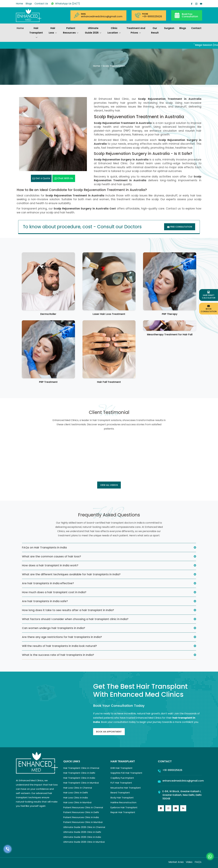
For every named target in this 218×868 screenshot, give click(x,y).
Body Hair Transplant (122, 798)
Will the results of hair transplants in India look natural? (59, 646)
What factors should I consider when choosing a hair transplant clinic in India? (75, 619)
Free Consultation (180, 227)
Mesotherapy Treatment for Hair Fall (170, 335)
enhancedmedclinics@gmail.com (102, 17)
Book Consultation (209, 309)
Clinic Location (114, 31)
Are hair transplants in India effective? (48, 583)
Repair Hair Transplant (123, 812)
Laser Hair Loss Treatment (109, 314)
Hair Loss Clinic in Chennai (78, 788)
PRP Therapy (170, 314)
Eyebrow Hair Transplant (124, 807)
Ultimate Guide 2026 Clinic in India (82, 837)
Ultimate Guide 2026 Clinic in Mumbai (84, 842)
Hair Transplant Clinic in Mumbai (81, 783)
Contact (196, 28)
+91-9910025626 (152, 17)
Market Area (176, 862)
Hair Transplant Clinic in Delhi (79, 773)
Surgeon (169, 28)
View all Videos (109, 485)
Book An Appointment (109, 732)
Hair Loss (53, 31)
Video (189, 862)
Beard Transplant (120, 793)
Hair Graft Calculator (209, 295)
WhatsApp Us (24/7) (65, 4)
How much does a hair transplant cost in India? (54, 592)
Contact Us (41, 4)
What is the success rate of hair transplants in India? (58, 655)
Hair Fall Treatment (109, 382)
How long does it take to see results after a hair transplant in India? (68, 610)
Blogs (29, 4)
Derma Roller (48, 314)
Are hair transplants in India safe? (45, 601)
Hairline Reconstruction (123, 802)
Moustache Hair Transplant (126, 788)
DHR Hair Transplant (121, 768)
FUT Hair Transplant (121, 783)
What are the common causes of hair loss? (51, 556)
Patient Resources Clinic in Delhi (81, 812)
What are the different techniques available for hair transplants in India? (71, 574)
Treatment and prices (136, 31)
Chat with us (64, 178)
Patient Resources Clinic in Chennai (83, 807)
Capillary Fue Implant (122, 778)
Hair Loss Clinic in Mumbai (77, 802)
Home (19, 4)
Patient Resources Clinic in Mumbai (83, 822)
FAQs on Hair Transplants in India (44, 547)
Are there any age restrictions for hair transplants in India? (62, 637)
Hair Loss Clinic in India (76, 798)
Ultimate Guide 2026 (93, 31)
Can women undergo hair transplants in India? (54, 628)
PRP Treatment (48, 382)
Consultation (190, 15)
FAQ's (198, 862)
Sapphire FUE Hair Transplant (126, 773)
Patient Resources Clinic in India (81, 817)
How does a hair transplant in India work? (50, 565)
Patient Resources (71, 31)
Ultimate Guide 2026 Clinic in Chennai (84, 827)
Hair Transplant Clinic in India (79, 778)
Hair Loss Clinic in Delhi (76, 793)
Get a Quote (41, 178)
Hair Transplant (36, 33)
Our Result (155, 30)
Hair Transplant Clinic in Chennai (81, 768)
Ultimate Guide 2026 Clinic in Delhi (82, 832)
